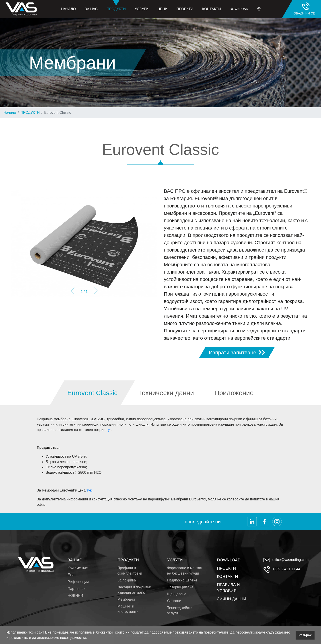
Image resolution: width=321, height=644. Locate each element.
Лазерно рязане (180, 587)
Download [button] (239, 9)
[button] (89, 638)
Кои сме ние (78, 568)
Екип (71, 575)
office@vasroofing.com (291, 560)
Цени (163, 9)
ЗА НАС (75, 560)
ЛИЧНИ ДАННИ (231, 599)
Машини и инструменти (128, 609)
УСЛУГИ (175, 560)
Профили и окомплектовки (130, 571)
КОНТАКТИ (227, 577)
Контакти (212, 9)
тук (109, 430)
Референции (78, 582)
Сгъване (174, 601)
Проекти (185, 9)
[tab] (93, 393)
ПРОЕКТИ (226, 568)
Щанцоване (177, 594)
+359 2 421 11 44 (286, 569)
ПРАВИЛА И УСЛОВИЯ (228, 588)
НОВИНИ (75, 596)
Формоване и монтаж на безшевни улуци (185, 571)
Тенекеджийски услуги (180, 610)
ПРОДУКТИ (30, 113)
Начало (68, 9)
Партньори (76, 589)
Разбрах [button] (305, 635)
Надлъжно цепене (182, 580)
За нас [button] (91, 9)
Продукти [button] (116, 5)
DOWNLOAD (229, 560)
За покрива (127, 580)
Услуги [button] (142, 9)
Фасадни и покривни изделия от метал (134, 590)
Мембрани (126, 599)
